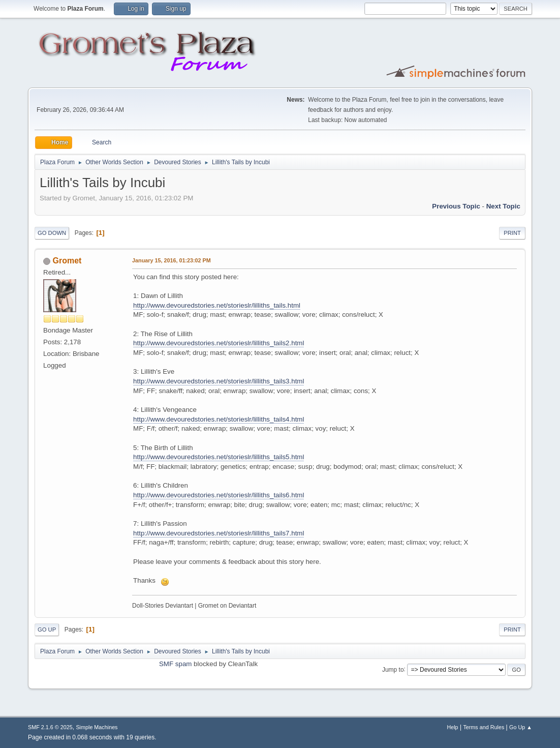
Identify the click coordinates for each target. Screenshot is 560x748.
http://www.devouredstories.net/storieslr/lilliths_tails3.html (219, 381)
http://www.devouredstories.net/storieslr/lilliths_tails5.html (219, 457)
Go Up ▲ (521, 727)
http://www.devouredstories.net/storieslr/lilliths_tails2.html (219, 343)
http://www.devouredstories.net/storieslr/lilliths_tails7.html (219, 533)
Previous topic (456, 206)
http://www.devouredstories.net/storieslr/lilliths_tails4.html (219, 419)
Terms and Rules (484, 727)
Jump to (393, 669)
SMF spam (175, 664)
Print (512, 233)
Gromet (67, 261)
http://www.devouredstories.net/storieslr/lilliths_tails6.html (219, 495)
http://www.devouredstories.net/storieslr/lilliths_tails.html (217, 305)
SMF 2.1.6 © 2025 (50, 727)
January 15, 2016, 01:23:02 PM (172, 260)
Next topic (503, 206)
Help (452, 727)
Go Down (52, 233)
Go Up (47, 630)
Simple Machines (97, 727)
